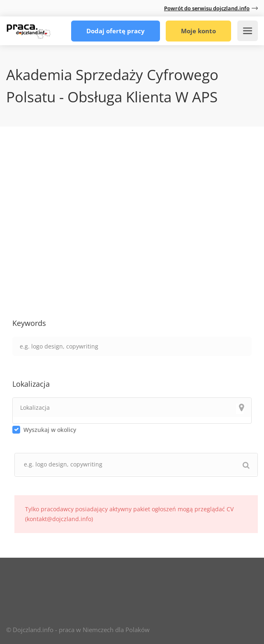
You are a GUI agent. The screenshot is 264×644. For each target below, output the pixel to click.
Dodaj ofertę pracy (116, 31)
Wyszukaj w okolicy (50, 430)
